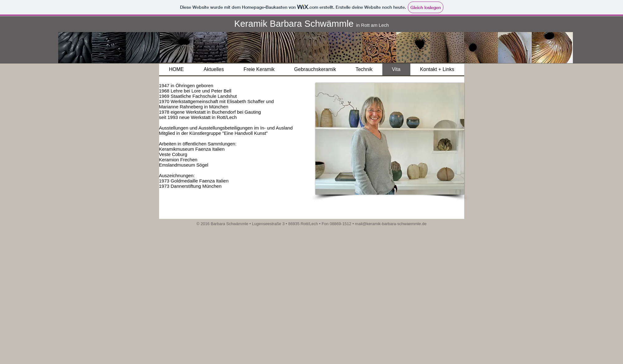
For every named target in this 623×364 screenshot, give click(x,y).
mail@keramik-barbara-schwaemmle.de (391, 224)
